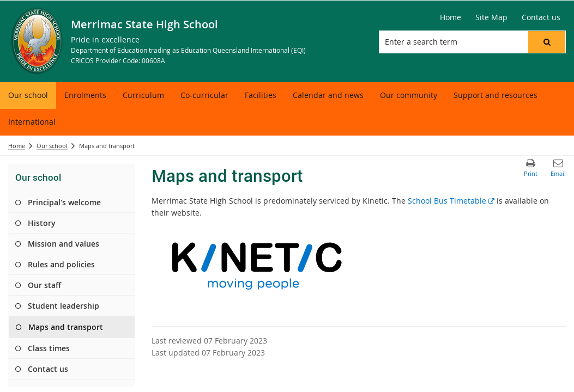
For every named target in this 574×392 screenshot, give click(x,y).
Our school (52, 146)
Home (17, 146)
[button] (547, 42)
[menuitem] (28, 96)
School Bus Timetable (451, 201)
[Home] (451, 17)
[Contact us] (541, 17)
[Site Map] (491, 17)
